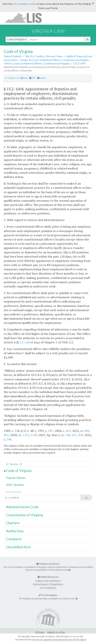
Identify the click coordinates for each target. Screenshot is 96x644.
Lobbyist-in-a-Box (56, 632)
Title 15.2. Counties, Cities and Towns (44, 56)
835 (6, 435)
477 (74, 435)
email (41, 78)
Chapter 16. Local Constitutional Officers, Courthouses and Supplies (54, 60)
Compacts (14, 539)
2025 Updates (15, 485)
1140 (34, 435)
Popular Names (16, 478)
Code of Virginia (17, 39)
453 (68, 431)
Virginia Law (48, 31)
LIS (25, 18)
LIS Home (40, 632)
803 (87, 431)
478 (80, 435)
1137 (26, 435)
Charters (13, 523)
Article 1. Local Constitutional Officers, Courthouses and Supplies (37, 63)
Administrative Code (22, 507)
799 (9, 439)
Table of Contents (13, 56)
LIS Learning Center (24, 4)
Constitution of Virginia (24, 515)
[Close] (93, 3)
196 (68, 435)
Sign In (83, 639)
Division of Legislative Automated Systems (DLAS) (56, 639)
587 (51, 431)
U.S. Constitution (48, 588)
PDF (32, 78)
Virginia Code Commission (48, 581)
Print (24, 78)
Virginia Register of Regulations (48, 584)
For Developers (48, 595)
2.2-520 (25, 342)
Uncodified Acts (19, 547)
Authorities (15, 531)
